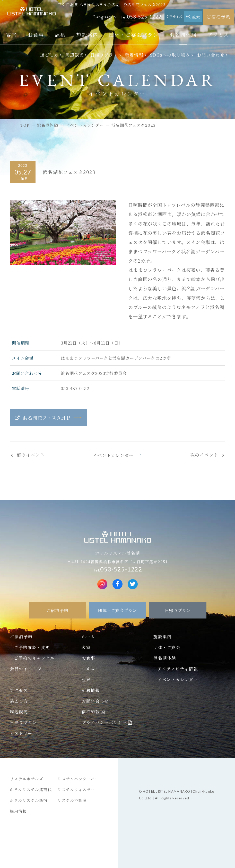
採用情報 (18, 811)
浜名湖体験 (183, 35)
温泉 (60, 35)
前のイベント (31, 455)
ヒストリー (21, 733)
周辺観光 (75, 55)
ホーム (88, 636)
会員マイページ (26, 669)
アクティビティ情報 (178, 669)
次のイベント (204, 455)
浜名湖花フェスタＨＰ (47, 418)
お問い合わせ (211, 55)
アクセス (218, 35)
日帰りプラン (104, 55)
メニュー (95, 669)
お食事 (36, 35)
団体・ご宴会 (167, 647)
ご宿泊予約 (219, 17)
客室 (11, 35)
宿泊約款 (91, 712)
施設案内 (87, 35)
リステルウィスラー (76, 789)
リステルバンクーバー (78, 779)
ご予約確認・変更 (32, 647)
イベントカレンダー (113, 455)
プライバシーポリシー (104, 722)
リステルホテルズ (27, 779)
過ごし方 (49, 55)
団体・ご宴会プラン (134, 35)
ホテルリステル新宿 (29, 800)
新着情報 (134, 55)
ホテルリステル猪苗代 (31, 789)
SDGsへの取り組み (170, 55)
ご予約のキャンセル (34, 658)
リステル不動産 (72, 800)
